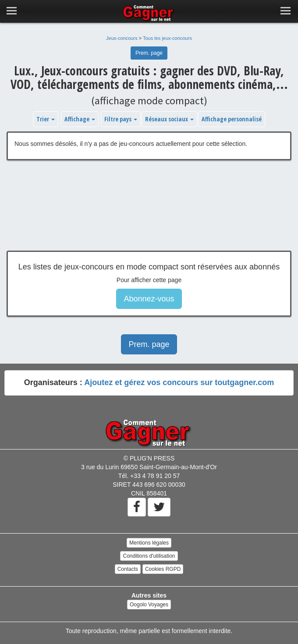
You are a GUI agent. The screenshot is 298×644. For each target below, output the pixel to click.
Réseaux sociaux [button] (169, 119)
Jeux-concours (122, 38)
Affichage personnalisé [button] (232, 119)
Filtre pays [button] (121, 119)
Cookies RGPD (163, 569)
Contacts (128, 569)
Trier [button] (46, 119)
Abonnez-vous (149, 299)
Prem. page (149, 53)
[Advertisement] (149, 212)
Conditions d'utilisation (149, 556)
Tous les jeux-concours (167, 38)
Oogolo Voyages (149, 605)
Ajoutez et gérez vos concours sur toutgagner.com (179, 382)
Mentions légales (149, 543)
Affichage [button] (80, 119)
